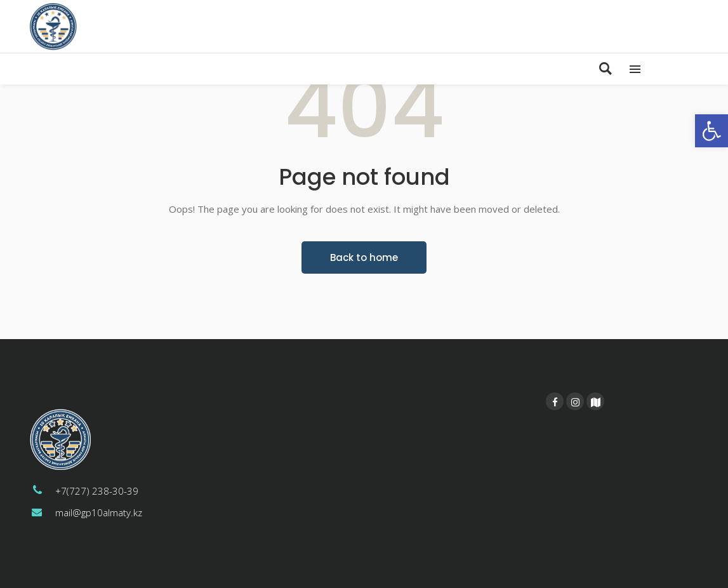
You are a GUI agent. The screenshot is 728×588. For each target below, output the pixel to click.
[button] (711, 131)
